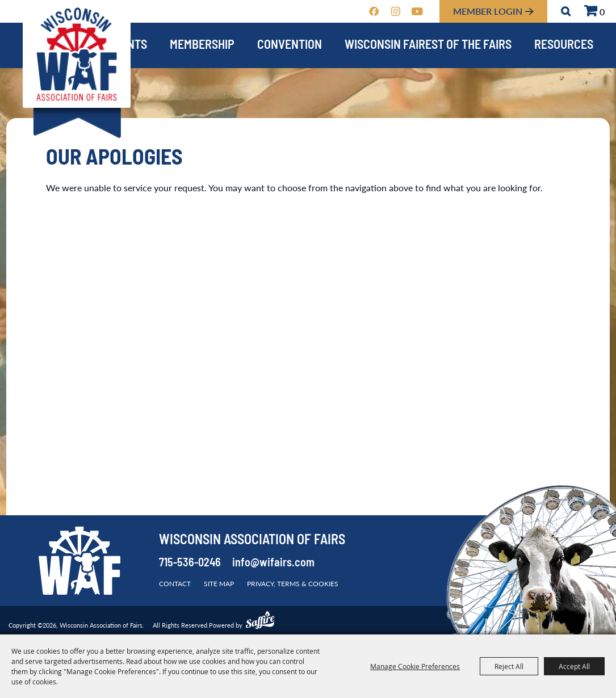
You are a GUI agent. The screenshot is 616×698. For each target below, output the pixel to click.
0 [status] (602, 12)
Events (127, 46)
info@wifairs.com (273, 564)
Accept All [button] (574, 666)
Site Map (219, 584)
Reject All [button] (509, 666)
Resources (564, 46)
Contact (175, 584)
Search (566, 11)
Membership (202, 46)
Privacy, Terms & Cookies (293, 584)
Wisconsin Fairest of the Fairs (428, 46)
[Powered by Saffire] (260, 621)
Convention (290, 46)
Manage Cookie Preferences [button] (415, 666)
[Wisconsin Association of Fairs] (77, 54)
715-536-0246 (190, 564)
